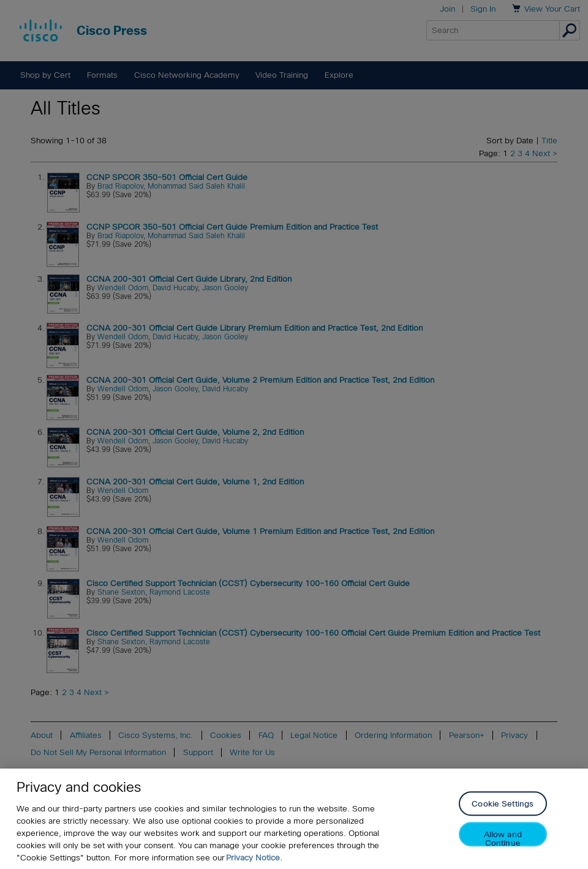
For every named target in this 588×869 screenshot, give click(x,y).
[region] (294, 819)
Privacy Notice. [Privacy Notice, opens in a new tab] (254, 858)
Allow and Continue (503, 839)
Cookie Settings (503, 804)
